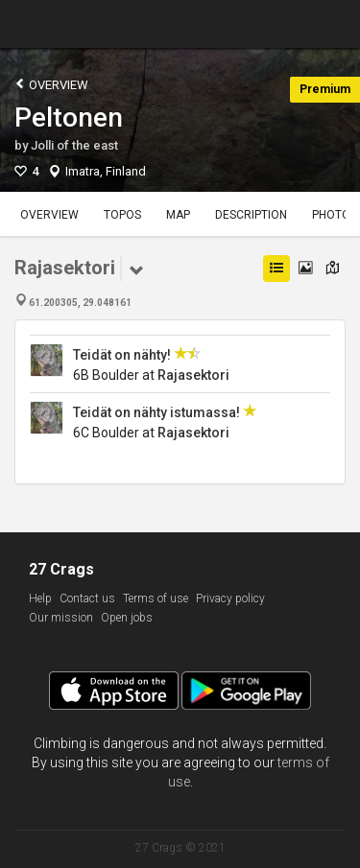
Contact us (87, 598)
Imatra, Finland (106, 171)
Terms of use (156, 598)
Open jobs (127, 618)
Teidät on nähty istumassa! (158, 412)
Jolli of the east (74, 145)
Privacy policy (230, 598)
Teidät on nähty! (122, 355)
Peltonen (69, 117)
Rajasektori (193, 375)
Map (178, 215)
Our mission (61, 618)
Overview (51, 84)
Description (251, 215)
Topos (122, 215)
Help (40, 598)
